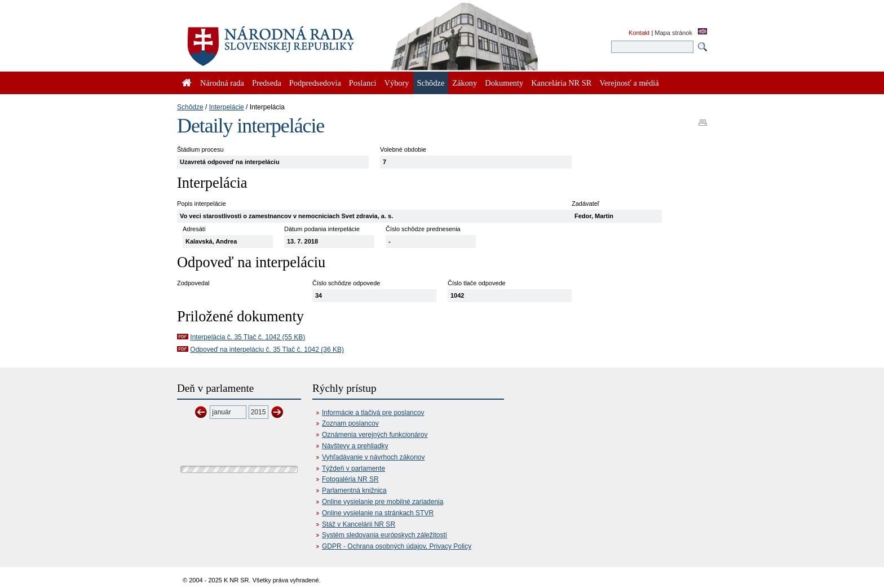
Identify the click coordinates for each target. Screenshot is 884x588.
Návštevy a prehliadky (355, 446)
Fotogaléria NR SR (350, 479)
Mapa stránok (673, 33)
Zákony (465, 83)
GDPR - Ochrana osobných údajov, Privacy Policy (397, 546)
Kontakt (639, 33)
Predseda (267, 83)
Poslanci (363, 83)
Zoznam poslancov (350, 423)
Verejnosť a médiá (629, 83)
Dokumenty (504, 83)
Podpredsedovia (315, 83)
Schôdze (190, 107)
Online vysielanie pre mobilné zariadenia (383, 502)
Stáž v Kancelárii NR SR (359, 524)
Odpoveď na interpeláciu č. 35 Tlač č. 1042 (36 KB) (267, 350)
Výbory (397, 83)
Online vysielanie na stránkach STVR (378, 513)
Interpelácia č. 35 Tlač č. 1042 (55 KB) (247, 337)
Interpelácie (227, 107)
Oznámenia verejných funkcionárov (375, 435)
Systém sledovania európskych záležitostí (384, 535)
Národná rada (222, 83)
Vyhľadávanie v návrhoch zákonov (374, 457)
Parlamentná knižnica (354, 490)
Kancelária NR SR (561, 83)
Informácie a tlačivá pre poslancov (373, 413)
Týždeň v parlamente (353, 468)
